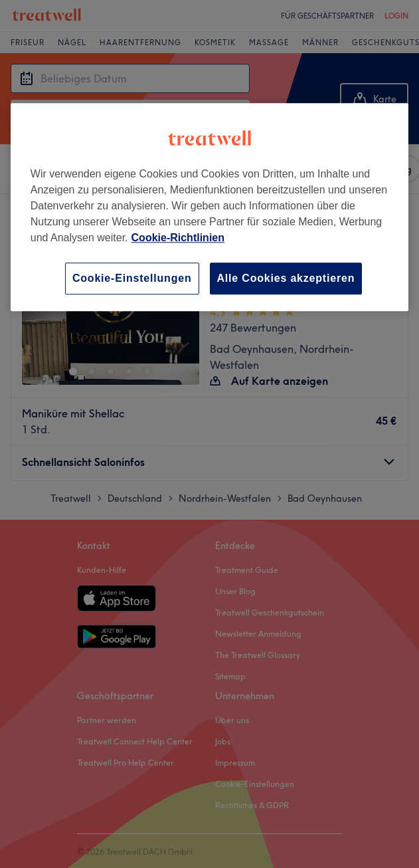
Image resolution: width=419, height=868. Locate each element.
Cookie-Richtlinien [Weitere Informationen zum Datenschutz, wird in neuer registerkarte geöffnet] (178, 238)
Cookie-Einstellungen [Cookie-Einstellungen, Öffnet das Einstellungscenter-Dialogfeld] (132, 278)
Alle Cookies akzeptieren (286, 278)
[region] (209, 207)
